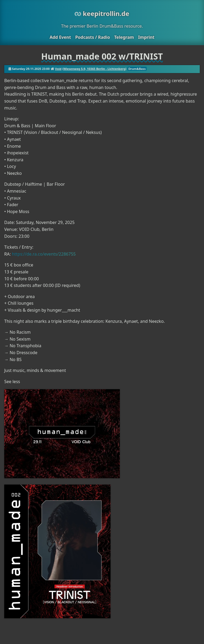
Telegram (124, 37)
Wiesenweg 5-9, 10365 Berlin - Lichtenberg (94, 69)
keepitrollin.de (102, 13)
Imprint (146, 37)
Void (58, 69)
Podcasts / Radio (93, 37)
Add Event (60, 37)
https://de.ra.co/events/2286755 (44, 254)
